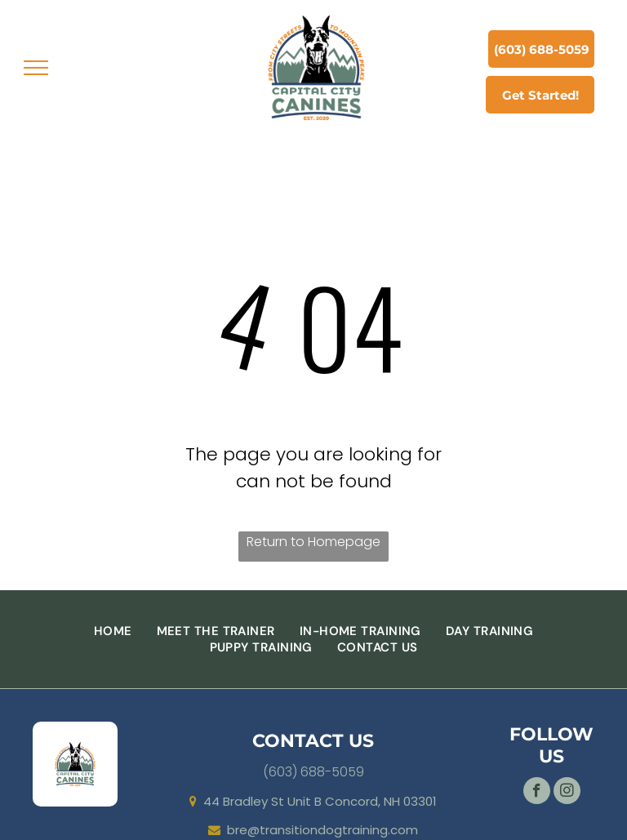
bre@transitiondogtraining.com (322, 830)
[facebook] (537, 793)
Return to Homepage (313, 542)
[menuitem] (113, 631)
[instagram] (567, 793)
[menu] (36, 68)
